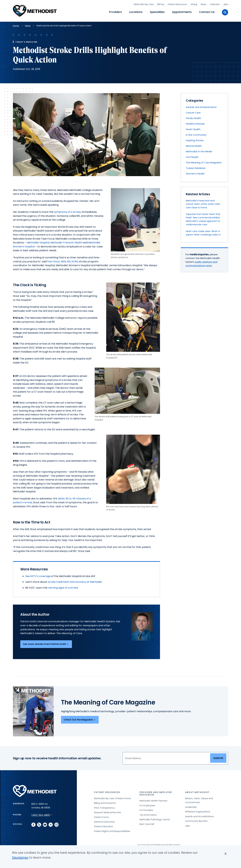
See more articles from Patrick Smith (46, 643)
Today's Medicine (196, 167)
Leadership (191, 806)
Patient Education (104, 826)
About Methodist (197, 791)
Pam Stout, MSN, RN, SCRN (63, 261)
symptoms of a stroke (67, 211)
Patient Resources (177, 4)
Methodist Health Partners (153, 800)
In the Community (196, 134)
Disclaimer (20, 858)
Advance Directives (104, 821)
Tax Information (148, 814)
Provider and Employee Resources (156, 793)
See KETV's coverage (38, 575)
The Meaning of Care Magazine (204, 162)
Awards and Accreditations (199, 816)
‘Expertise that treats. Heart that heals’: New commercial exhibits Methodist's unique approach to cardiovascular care (203, 219)
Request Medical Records (108, 812)
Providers (115, 12)
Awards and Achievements (201, 106)
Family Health (193, 117)
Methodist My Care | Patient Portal (112, 798)
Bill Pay (161, 4)
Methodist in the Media (199, 151)
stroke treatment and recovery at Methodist (75, 581)
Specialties (157, 12)
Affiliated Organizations (198, 811)
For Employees (147, 805)
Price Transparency (104, 807)
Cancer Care (193, 112)
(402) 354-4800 (42, 814)
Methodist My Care (144, 4)
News (203, 4)
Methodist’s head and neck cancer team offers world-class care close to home (203, 203)
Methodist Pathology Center (155, 819)
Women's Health (195, 173)
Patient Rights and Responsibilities (112, 830)
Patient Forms (102, 816)
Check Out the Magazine (80, 719)
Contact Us (207, 12)
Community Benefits (196, 820)
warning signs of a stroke (63, 587)
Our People (192, 156)
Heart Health (193, 128)
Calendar (215, 4)
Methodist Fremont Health (66, 242)
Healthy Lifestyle (195, 123)
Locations (136, 12)
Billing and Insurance (105, 802)
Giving (194, 4)
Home (16, 25)
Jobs (226, 4)
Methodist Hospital (38, 242)
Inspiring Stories (195, 140)
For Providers (146, 809)
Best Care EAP (147, 823)
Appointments (182, 12)
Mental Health (194, 145)
